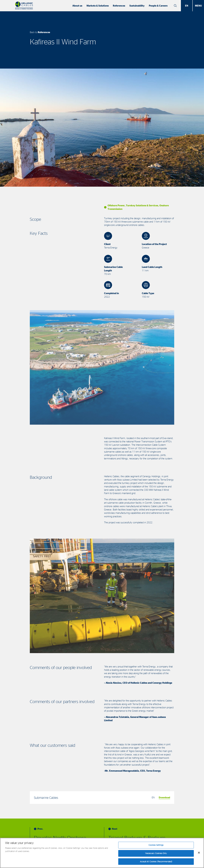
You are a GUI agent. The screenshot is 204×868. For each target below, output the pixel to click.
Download (164, 797)
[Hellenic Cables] (24, 6)
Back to (40, 32)
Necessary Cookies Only (156, 855)
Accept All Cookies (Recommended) (156, 863)
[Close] (199, 854)
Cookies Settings (156, 847)
